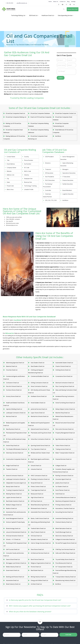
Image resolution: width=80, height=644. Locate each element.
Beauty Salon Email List (13, 487)
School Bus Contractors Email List (40, 439)
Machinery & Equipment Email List (65, 501)
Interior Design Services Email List (41, 543)
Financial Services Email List (63, 459)
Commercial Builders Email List (40, 376)
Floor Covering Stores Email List (65, 386)
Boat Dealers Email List (37, 366)
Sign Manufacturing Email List (64, 439)
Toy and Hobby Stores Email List (65, 559)
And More (58, 136)
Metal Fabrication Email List (63, 528)
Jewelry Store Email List (62, 483)
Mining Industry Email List (38, 577)
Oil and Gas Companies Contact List (66, 113)
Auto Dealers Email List (37, 363)
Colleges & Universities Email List (65, 539)
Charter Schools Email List (63, 366)
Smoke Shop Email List (12, 446)
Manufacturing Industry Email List (65, 580)
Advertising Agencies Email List (15, 363)
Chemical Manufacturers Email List (65, 497)
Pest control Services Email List (64, 429)
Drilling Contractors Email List (39, 383)
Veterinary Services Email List (14, 453)
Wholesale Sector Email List (39, 508)
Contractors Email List (12, 383)
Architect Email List (36, 584)
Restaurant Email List (37, 494)
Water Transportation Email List (65, 453)
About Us (56, 2)
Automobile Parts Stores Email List (41, 512)
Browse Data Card (73, 9)
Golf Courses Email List (13, 549)
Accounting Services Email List (64, 512)
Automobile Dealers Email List (64, 363)
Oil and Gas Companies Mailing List (16, 117)
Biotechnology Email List (13, 528)
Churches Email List (12, 370)
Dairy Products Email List (38, 532)
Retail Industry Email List (13, 584)
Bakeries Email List (11, 366)
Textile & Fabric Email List (38, 528)
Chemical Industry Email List (63, 522)
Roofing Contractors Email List (64, 476)
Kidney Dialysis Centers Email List (65, 409)
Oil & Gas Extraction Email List (15, 536)
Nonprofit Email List (36, 483)
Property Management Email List (65, 433)
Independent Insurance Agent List (16, 483)
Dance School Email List (13, 559)
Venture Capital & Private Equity (15, 522)
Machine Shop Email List (62, 413)
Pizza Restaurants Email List (64, 563)
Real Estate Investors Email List (15, 501)
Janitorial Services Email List (39, 409)
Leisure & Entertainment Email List (16, 532)
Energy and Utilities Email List (39, 580)
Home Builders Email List (38, 403)
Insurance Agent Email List (63, 479)
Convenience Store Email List (64, 376)
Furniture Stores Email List (14, 390)
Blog (68, 2)
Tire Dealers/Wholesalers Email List (16, 449)
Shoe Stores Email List (37, 549)
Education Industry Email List (39, 539)
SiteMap (73, 2)
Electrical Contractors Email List (64, 383)
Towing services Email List (63, 449)
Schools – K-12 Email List (13, 539)
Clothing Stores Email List (63, 370)
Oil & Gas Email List (36, 536)
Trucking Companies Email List (15, 490)
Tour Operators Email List (38, 449)
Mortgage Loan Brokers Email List (16, 563)
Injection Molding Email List (14, 409)
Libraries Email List (36, 469)
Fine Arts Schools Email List (14, 386)
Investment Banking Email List (64, 518)
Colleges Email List (61, 466)
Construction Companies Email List (16, 459)
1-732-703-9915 (9, 3)
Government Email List (12, 570)
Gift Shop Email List (36, 501)
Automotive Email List (12, 580)
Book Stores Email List (37, 559)
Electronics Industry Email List (64, 536)
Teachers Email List (12, 469)
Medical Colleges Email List (14, 505)
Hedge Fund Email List (12, 466)
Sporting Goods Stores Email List (40, 446)
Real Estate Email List (37, 570)
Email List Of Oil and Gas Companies (41, 117)
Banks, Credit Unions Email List (40, 518)
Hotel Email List (60, 494)
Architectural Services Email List (40, 553)
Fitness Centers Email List (38, 487)
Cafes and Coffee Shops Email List (65, 553)
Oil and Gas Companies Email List (15, 113)
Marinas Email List (11, 416)
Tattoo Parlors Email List (63, 446)
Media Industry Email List (13, 567)
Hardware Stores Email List (39, 396)
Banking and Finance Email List (15, 577)
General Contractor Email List (14, 476)
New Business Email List (13, 429)
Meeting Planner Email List (14, 494)
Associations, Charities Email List (65, 508)
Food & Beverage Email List (63, 532)
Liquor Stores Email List (38, 413)
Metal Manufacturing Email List (40, 505)
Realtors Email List (11, 508)
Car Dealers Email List (62, 487)
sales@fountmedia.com (22, 3)
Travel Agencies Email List (38, 490)
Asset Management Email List (14, 518)
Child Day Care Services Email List (65, 549)
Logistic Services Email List (14, 497)
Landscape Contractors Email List (16, 413)
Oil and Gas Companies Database (40, 113)
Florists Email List (36, 567)
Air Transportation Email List (64, 567)
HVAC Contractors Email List (39, 476)
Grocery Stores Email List (13, 396)
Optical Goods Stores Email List (40, 429)
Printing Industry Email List (63, 505)
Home (50, 2)
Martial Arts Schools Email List (39, 416)
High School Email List (37, 497)
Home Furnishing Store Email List (65, 403)
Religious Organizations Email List (41, 563)
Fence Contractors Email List (39, 386)
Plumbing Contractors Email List (40, 479)
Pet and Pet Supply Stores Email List (66, 543)
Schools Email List (36, 466)
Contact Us (63, 2)
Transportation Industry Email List (65, 577)
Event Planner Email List (62, 490)
